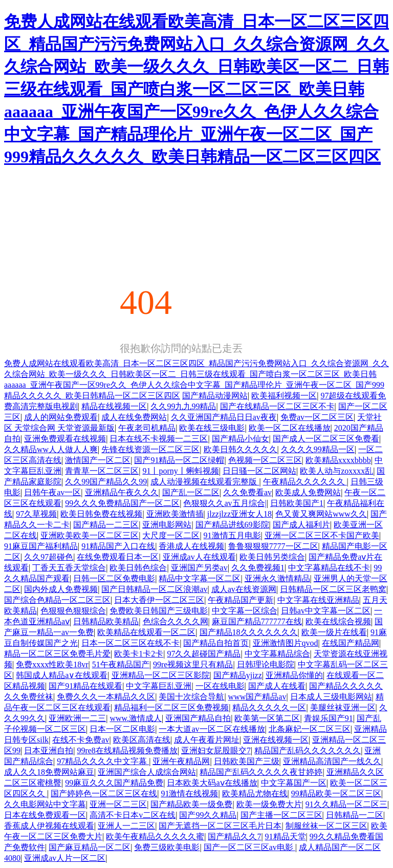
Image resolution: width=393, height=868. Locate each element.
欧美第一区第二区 (267, 718)
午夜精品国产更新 (241, 600)
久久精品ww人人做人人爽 (51, 449)
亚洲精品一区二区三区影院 (161, 675)
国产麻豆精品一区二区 (90, 847)
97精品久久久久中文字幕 (103, 761)
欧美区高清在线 (142, 740)
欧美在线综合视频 (338, 621)
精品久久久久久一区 (269, 707)
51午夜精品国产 (121, 664)
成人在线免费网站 (134, 417)
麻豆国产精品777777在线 (257, 621)
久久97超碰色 (49, 557)
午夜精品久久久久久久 (305, 482)
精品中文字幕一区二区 (200, 578)
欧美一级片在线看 (334, 632)
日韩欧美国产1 (297, 503)
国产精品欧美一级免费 (191, 804)
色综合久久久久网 (176, 621)
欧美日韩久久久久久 (241, 449)
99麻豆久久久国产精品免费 (114, 783)
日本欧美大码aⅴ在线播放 (212, 783)
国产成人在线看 (277, 686)
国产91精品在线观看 (85, 686)
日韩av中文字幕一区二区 (326, 611)
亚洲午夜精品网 (181, 761)
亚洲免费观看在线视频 (65, 439)
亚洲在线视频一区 (276, 740)
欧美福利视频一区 (284, 396)
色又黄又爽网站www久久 (321, 514)
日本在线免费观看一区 (45, 815)
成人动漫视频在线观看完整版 (205, 482)
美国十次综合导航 (191, 697)
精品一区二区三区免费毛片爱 (57, 654)
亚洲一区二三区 (118, 804)
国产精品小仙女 (241, 439)
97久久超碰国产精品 (204, 654)
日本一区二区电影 (122, 729)
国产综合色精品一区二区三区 (57, 600)
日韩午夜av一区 (52, 492)
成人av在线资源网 (244, 589)
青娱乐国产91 (329, 718)
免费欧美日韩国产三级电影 (159, 611)
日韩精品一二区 (355, 815)
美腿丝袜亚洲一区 (343, 707)
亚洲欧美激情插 (175, 514)
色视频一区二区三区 (265, 460)
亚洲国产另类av (199, 568)
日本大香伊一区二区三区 (159, 600)
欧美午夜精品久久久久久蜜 (155, 837)
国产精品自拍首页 (216, 643)
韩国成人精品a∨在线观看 (62, 675)
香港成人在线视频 (191, 546)
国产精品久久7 (234, 837)
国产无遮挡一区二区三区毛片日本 (220, 826)
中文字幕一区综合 (245, 611)
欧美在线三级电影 (212, 428)
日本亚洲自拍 (49, 750)
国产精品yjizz (238, 675)
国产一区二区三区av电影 (249, 847)
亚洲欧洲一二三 (77, 718)
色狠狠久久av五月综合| (225, 503)
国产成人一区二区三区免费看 (326, 439)
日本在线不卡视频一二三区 (159, 439)
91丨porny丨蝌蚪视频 (180, 471)
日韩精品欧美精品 (106, 621)
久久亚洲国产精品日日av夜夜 (224, 417)
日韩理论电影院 (266, 664)
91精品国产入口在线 (118, 546)
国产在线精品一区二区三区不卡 (277, 406)
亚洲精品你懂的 (294, 675)
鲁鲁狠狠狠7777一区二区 (273, 546)
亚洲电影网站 (167, 525)
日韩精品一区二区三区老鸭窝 (333, 589)
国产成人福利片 (301, 525)
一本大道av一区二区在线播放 (212, 729)
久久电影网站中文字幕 (45, 804)
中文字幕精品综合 (277, 654)
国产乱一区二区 (191, 492)
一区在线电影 (220, 686)
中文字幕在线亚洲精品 (318, 600)
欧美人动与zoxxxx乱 (336, 471)
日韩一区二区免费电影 (114, 578)
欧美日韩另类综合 (272, 557)
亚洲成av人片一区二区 (65, 858)
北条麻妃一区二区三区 (310, 729)
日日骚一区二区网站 (259, 471)
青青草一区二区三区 (102, 471)
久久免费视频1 (258, 568)
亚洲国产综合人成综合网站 (147, 772)
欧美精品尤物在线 (255, 793)
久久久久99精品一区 (318, 449)
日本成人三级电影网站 (331, 697)
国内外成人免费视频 (61, 589)
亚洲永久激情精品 (277, 578)
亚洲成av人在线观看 (199, 557)
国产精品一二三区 (106, 525)
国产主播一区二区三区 (281, 815)
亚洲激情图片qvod (286, 643)
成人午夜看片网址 (207, 740)
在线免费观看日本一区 (118, 557)
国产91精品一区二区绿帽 (179, 460)
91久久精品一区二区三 (346, 804)
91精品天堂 (286, 837)
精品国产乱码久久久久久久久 (308, 750)
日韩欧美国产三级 (247, 761)
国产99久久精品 (208, 815)
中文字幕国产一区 (294, 783)
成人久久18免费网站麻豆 (49, 772)
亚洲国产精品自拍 (198, 718)
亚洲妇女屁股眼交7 (216, 750)
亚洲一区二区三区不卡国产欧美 (322, 535)
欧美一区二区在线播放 (290, 428)
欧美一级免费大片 (269, 804)
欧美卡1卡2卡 (139, 654)
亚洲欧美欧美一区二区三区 (90, 535)
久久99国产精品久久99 (106, 482)
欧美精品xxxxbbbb (338, 460)
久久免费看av (247, 492)
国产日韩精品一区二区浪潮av (154, 589)
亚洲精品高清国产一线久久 (332, 761)
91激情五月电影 (232, 535)
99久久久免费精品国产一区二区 (122, 503)
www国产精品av (257, 697)
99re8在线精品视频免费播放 (127, 750)
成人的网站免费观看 (61, 417)
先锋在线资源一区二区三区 (150, 449)
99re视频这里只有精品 (193, 664)
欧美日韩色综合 (138, 568)
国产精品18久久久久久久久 (249, 632)
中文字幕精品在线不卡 (329, 568)
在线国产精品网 (351, 643)
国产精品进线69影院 (232, 525)
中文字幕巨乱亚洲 (159, 686)
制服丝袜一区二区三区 (326, 826)
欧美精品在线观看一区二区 (146, 632)
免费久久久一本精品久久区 (106, 697)
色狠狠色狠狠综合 (73, 611)
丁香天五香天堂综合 (69, 568)
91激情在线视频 (189, 793)
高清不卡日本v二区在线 (133, 815)
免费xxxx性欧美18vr (52, 664)
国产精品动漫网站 (215, 396)
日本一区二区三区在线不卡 (130, 643)
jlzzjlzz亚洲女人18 (239, 514)
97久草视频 (36, 514)
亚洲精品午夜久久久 (122, 492)
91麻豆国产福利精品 (41, 546)
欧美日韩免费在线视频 (101, 514)
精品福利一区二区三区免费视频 (171, 707)
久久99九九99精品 (183, 406)
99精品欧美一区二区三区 (336, 793)
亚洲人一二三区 (126, 826)
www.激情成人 (136, 718)
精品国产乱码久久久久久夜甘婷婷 (261, 772)
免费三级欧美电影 (167, 847)
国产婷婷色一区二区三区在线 (104, 793)
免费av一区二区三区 (317, 417)
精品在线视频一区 (114, 406)
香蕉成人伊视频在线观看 (49, 826)
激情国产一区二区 (98, 460)
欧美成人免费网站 (308, 492)
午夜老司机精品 (147, 428)
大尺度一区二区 (171, 535)
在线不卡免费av (81, 740)
